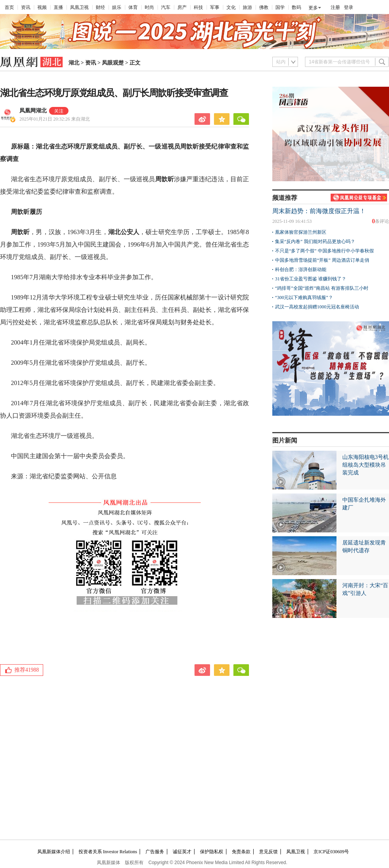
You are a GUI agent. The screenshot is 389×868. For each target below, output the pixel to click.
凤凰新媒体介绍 (54, 852)
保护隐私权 (212, 852)
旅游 (247, 7)
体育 (133, 7)
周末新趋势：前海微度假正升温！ (319, 211)
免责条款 (241, 852)
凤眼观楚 (113, 63)
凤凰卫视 (79, 7)
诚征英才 (182, 852)
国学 (280, 7)
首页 (9, 7)
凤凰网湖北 (33, 111)
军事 (215, 7)
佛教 (264, 7)
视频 (42, 7)
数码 (296, 7)
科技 (198, 7)
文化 (231, 7)
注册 (335, 7)
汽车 (166, 7)
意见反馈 (268, 852)
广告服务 (155, 852)
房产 (182, 7)
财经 (100, 7)
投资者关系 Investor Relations (108, 852)
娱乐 (117, 7)
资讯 (26, 7)
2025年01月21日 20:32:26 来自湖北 (55, 119)
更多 (313, 8)
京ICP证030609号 (331, 852)
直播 (58, 7)
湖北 (74, 63)
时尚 (149, 7)
